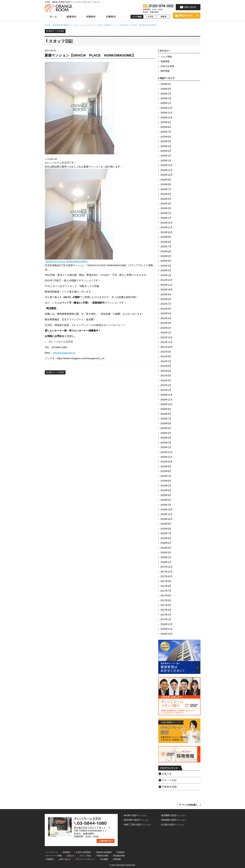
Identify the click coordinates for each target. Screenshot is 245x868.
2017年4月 (166, 605)
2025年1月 (166, 161)
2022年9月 (166, 294)
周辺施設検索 (119, 856)
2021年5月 (166, 371)
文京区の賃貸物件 (83, 852)
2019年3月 (166, 495)
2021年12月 (167, 338)
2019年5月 (166, 486)
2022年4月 (166, 318)
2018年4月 (166, 548)
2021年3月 (166, 381)
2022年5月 (166, 313)
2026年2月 (166, 98)
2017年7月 (166, 591)
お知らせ (167, 774)
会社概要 (104, 859)
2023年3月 (166, 266)
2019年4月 (166, 490)
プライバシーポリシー (85, 859)
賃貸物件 (67, 852)
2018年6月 (166, 538)
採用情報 (117, 859)
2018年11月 (167, 514)
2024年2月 (166, 213)
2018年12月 (167, 510)
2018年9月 (166, 524)
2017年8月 (166, 586)
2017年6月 (166, 596)
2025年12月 (167, 108)
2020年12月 (167, 395)
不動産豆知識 (169, 787)
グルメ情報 (166, 57)
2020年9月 (166, 409)
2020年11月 (167, 400)
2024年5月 (166, 199)
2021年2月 (166, 385)
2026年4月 (166, 89)
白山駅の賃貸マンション (173, 825)
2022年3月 (166, 323)
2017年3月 (166, 610)
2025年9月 (166, 122)
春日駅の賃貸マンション (135, 815)
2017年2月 (166, 615)
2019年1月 (166, 505)
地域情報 (165, 61)
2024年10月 (167, 175)
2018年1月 (166, 562)
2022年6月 (166, 309)
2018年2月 (166, 557)
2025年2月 (166, 156)
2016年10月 (167, 634)
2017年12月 (167, 567)
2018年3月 (166, 553)
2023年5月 (166, 256)
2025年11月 (167, 113)
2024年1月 (166, 218)
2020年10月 (167, 404)
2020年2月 (166, 443)
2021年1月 (166, 390)
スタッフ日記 (169, 780)
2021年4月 (166, 376)
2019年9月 (166, 467)
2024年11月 (167, 170)
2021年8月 (166, 356)
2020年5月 (166, 428)
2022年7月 (166, 304)
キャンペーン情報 (54, 856)
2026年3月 (166, 94)
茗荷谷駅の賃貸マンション (137, 820)
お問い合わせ (65, 859)
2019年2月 (166, 500)
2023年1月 (166, 275)
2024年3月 (166, 208)
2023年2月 (166, 270)
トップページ (52, 852)
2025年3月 (166, 151)
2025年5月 (166, 141)
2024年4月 (166, 204)
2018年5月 (166, 543)
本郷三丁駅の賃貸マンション (138, 825)
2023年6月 (166, 251)
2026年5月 (166, 84)
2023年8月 (166, 242)
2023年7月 (166, 247)
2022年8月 (166, 299)
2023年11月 (167, 227)
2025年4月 (166, 146)
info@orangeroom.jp (64, 353)
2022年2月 (166, 328)
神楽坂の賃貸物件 (104, 852)
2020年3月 (166, 438)
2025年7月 (166, 132)
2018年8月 (166, 529)
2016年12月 (167, 624)
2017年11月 (167, 572)
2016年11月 (167, 629)
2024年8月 (166, 184)
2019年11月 (167, 457)
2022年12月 (167, 280)
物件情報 (165, 71)
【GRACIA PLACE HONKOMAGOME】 (67, 261)
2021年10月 (167, 347)
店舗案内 (50, 859)
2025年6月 (166, 137)
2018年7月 (166, 533)
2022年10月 (167, 290)
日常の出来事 (167, 66)
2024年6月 (166, 194)
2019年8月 (166, 471)
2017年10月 (167, 576)
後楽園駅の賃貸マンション (174, 815)
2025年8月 (166, 127)
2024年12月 (167, 165)
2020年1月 (166, 447)
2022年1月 (166, 333)
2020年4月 (166, 433)
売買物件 (121, 852)
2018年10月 (167, 519)
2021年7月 (166, 361)
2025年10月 (167, 118)
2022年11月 (167, 285)
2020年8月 (166, 414)
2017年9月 (166, 581)
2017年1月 (166, 619)
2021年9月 (166, 352)
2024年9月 (166, 180)
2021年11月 (167, 342)
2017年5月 (166, 600)
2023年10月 (167, 232)
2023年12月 (167, 223)
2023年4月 (166, 261)
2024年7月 (166, 189)
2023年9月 (166, 237)
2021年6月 (166, 366)
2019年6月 (166, 481)
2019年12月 (167, 452)
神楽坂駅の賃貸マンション (174, 820)
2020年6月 (166, 424)
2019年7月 (166, 476)
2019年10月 (167, 462)
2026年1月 (166, 103)
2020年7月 (166, 419)
